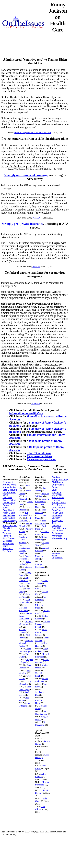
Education (56, 492)
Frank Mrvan (40, 517)
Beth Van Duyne (25, 688)
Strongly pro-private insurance (22, 224)
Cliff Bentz (25, 636)
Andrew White (9, 485)
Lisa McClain (25, 595)
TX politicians (57, 557)
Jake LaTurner (24, 579)
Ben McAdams (41, 723)
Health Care (57, 513)
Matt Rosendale (25, 601)
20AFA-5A (36, 218)
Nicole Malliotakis (42, 680)
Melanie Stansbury (42, 783)
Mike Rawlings (10, 520)
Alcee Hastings (42, 756)
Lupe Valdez (9, 518)
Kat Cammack (24, 514)
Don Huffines (9, 503)
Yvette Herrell (41, 666)
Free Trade (57, 505)
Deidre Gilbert (9, 500)
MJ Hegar (7, 541)
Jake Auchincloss (41, 522)
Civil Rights (57, 482)
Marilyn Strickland (40, 566)
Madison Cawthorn (24, 609)
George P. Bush (7, 506)
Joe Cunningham (41, 713)
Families (56, 500)
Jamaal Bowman (42, 549)
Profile (54, 555)
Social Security (59, 528)
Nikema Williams (42, 495)
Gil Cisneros (41, 598)
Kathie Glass (9, 515)
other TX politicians (39, 453)
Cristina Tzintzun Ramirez (7, 533)
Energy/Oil (57, 495)
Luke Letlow (25, 585)
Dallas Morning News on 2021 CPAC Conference (33, 133)
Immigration (57, 520)
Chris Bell (7, 528)
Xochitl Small (39, 674)
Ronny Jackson (26, 666)
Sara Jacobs (41, 489)
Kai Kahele (39, 506)
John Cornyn (9, 538)
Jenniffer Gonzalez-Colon (26, 643)
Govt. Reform (58, 508)
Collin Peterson (42, 661)
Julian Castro (9, 513)
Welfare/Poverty (59, 538)
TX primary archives (39, 456)
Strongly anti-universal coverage (26, 175)
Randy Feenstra (25, 557)
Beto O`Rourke (10, 490)
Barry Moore (25, 492)
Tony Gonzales (25, 683)
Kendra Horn (38, 702)
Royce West (8, 543)
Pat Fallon (24, 655)
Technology (57, 533)
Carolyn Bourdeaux (42, 500)
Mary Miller (25, 563)
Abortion (56, 477)
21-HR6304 (35, 404)
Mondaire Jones (40, 557)
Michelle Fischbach (43, 655)
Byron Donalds (26, 525)
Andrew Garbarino (26, 623)
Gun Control (57, 510)
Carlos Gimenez (42, 617)
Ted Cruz (7, 551)
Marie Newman (40, 511)
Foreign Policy (59, 503)
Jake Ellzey (40, 808)
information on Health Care (26, 413)
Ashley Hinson (41, 644)
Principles (56, 526)
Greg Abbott (8, 510)
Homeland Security (57, 517)
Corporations (58, 485)
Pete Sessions (25, 672)
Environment (58, 497)
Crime (55, 487)
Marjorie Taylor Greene (23, 540)
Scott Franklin (25, 519)
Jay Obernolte (24, 497)
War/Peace (57, 536)
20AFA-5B (36, 267)
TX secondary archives (41, 459)
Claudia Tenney (23, 631)
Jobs (54, 523)
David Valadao (42, 582)
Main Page (56, 553)
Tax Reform (57, 531)
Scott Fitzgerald (25, 704)
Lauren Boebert (26, 508)
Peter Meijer (25, 590)
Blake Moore (25, 693)
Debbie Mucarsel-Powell (43, 624)
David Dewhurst (7, 496)
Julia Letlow (40, 775)
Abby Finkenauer (42, 650)
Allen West (8, 482)
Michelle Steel (39, 606)
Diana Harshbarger (25, 650)
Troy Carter (40, 767)
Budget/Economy (60, 480)
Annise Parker (9, 487)
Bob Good (24, 699)
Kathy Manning (41, 538)
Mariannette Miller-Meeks (25, 551)
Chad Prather (9, 492)
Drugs (55, 490)
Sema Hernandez (8, 547)
